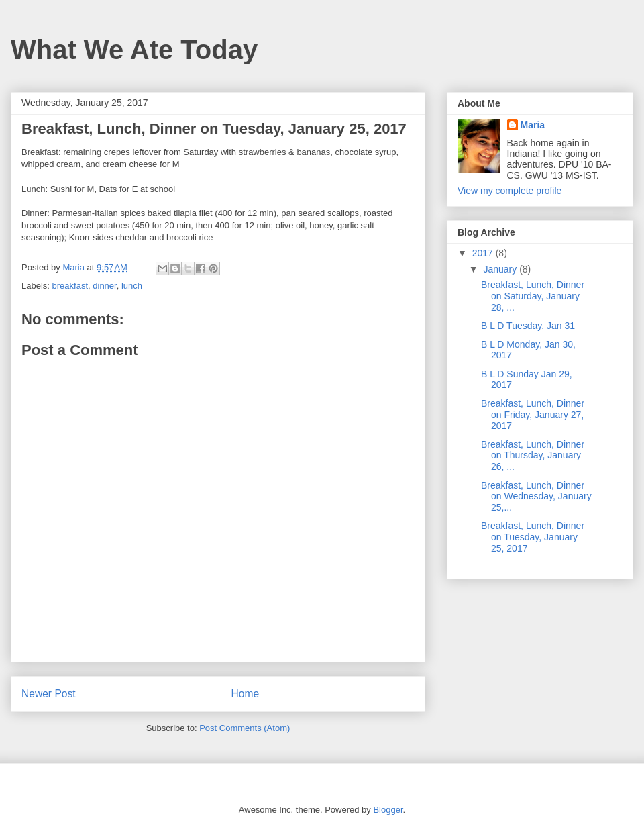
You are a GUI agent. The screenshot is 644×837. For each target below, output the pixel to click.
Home (246, 694)
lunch (132, 286)
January (501, 269)
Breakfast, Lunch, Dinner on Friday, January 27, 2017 (533, 415)
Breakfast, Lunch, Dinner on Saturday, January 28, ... (533, 296)
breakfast (70, 286)
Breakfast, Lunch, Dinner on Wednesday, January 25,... (536, 497)
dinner (104, 286)
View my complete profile (509, 191)
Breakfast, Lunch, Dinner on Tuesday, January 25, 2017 (533, 537)
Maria (533, 125)
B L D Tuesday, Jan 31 (528, 326)
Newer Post (49, 694)
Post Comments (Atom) (245, 728)
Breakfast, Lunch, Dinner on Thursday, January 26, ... (533, 456)
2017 (484, 253)
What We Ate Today (134, 50)
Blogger (388, 810)
